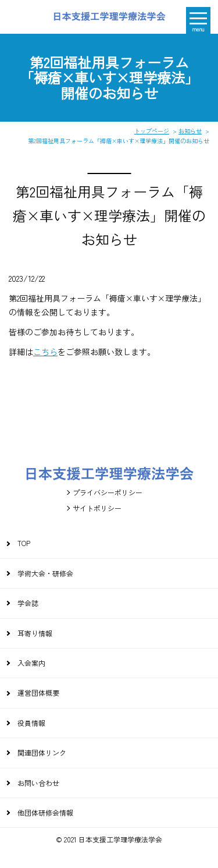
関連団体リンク (42, 752)
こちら (45, 352)
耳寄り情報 (35, 633)
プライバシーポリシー (108, 492)
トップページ (152, 131)
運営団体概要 (38, 692)
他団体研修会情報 (45, 812)
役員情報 (31, 723)
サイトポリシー (97, 508)
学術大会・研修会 (45, 573)
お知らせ (190, 131)
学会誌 (28, 603)
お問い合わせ (38, 783)
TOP (24, 543)
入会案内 (31, 663)
